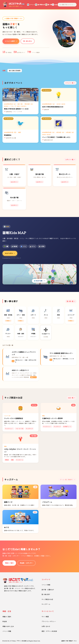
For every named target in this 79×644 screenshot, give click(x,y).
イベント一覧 (69, 83)
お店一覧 (71, 398)
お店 (54, 5)
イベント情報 (46, 585)
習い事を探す (46, 594)
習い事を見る (28, 41)
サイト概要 (45, 617)
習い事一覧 (70, 301)
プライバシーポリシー (49, 621)
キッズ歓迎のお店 (47, 599)
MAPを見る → (10, 253)
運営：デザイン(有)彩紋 (49, 631)
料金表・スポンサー (26, 563)
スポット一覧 (69, 160)
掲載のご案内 (9, 563)
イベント (30, 5)
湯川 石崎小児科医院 (15, 71)
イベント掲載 (7, 631)
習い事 (48, 5)
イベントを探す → (11, 41)
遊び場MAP (39, 5)
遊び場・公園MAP (48, 590)
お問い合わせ (46, 626)
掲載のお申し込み (8, 626)
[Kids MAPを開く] (39, 274)
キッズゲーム (46, 604)
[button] (63, 46)
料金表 (5, 621)
